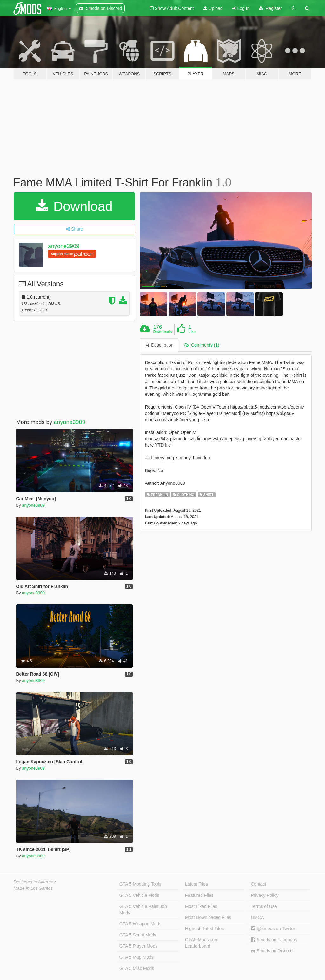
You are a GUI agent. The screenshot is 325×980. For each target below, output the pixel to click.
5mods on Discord (272, 951)
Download (74, 206)
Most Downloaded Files (208, 917)
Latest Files (196, 884)
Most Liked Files (201, 906)
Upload (213, 8)
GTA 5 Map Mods (136, 957)
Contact (258, 884)
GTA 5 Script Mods (138, 935)
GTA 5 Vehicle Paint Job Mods (143, 909)
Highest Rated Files (204, 929)
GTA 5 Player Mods (138, 946)
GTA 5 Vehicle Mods (139, 895)
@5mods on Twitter (273, 929)
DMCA (257, 917)
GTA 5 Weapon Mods (140, 924)
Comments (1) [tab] (202, 345)
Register (270, 8)
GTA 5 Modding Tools (140, 884)
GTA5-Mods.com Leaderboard (202, 943)
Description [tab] (159, 345)
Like (192, 332)
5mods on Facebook (274, 940)
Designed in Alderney (35, 882)
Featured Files (199, 895)
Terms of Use (264, 906)
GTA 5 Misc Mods (137, 968)
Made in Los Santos (33, 888)
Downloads (163, 332)
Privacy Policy (265, 895)
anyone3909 (64, 246)
